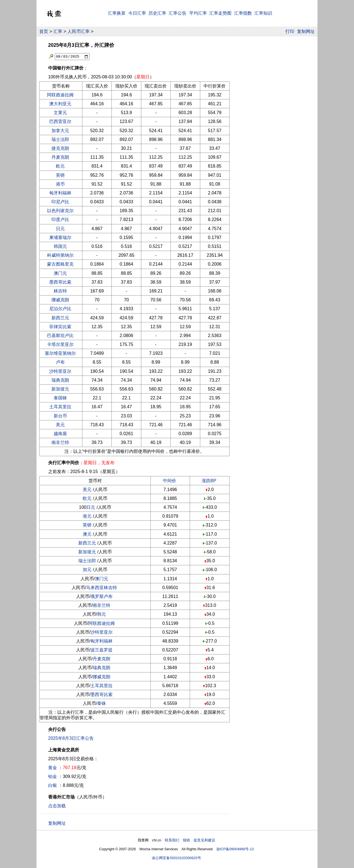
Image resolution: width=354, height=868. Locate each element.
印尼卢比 (60, 202)
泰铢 (101, 703)
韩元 (101, 614)
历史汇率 (157, 13)
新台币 (60, 416)
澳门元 (60, 273)
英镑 (60, 175)
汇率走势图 (220, 13)
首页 (44, 31)
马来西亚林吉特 (101, 588)
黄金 (53, 768)
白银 (53, 785)
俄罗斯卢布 (101, 596)
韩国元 (60, 246)
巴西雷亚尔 (60, 121)
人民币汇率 (79, 31)
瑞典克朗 (60, 380)
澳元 (87, 534)
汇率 (58, 31)
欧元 (60, 166)
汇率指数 (243, 13)
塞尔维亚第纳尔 (60, 353)
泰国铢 (60, 398)
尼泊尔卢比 (60, 309)
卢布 (60, 362)
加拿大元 (60, 131)
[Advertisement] (273, 122)
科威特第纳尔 (60, 255)
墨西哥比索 (60, 282)
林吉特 (60, 291)
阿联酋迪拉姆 (60, 95)
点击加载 (57, 806)
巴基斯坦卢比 (60, 336)
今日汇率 (137, 13)
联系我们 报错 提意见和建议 (190, 840)
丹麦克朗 (60, 157)
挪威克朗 (60, 300)
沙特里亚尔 (60, 371)
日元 (60, 229)
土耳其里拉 (60, 407)
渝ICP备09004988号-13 (235, 849)
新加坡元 (60, 389)
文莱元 (60, 113)
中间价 (170, 481)
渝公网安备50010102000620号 (176, 858)
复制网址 (307, 31)
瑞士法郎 (60, 139)
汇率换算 (117, 13)
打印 (290, 31)
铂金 (53, 776)
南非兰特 (60, 442)
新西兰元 (60, 318)
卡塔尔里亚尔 (60, 344)
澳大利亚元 (60, 104)
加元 (87, 570)
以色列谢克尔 (60, 211)
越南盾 (60, 434)
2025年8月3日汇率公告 (71, 738)
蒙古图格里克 (60, 264)
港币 (60, 184)
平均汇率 (198, 13)
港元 (87, 516)
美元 (60, 425)
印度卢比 (60, 219)
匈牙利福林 (60, 193)
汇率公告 (178, 13)
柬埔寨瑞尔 (60, 237)
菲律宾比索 (60, 327)
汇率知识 (263, 13)
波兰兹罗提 (101, 650)
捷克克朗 (60, 148)
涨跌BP (209, 481)
